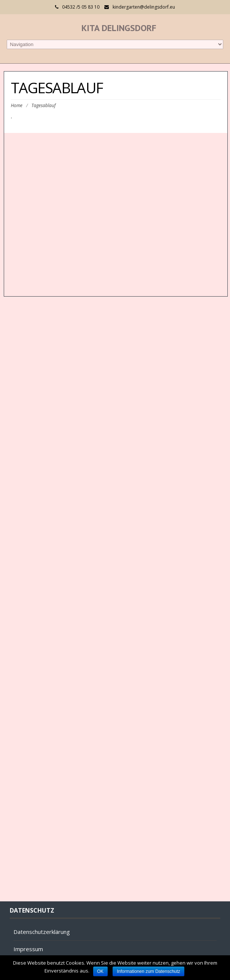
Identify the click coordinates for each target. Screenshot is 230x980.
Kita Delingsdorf (119, 28)
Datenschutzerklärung (42, 932)
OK (100, 971)
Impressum (28, 949)
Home (17, 105)
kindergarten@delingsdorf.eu (144, 7)
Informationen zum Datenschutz (148, 971)
